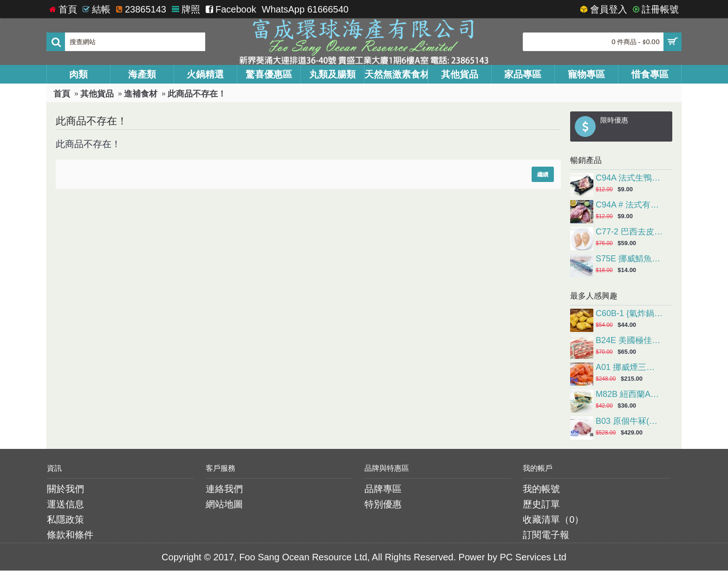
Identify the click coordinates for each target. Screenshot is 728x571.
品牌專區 (383, 489)
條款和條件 (70, 535)
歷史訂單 (541, 504)
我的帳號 (541, 489)
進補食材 (141, 94)
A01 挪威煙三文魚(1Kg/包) (629, 368)
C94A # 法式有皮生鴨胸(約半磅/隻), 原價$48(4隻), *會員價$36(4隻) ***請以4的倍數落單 (629, 205)
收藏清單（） (553, 519)
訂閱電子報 (546, 535)
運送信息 (65, 504)
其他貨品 (97, 94)
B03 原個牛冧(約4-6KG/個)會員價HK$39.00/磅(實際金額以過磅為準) (629, 422)
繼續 (543, 174)
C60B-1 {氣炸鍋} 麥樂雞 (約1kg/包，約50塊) (629, 314)
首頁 (62, 94)
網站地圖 (224, 504)
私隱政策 (65, 519)
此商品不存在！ (197, 94)
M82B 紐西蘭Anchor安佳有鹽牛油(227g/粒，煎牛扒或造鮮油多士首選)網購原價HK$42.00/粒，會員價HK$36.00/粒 (629, 395)
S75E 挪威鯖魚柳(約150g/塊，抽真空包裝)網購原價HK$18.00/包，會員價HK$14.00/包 (629, 259)
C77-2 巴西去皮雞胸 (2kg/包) (629, 232)
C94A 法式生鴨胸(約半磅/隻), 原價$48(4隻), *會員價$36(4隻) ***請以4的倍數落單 (629, 178)
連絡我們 (224, 489)
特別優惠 (383, 504)
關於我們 (65, 489)
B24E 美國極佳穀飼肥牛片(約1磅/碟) (629, 341)
